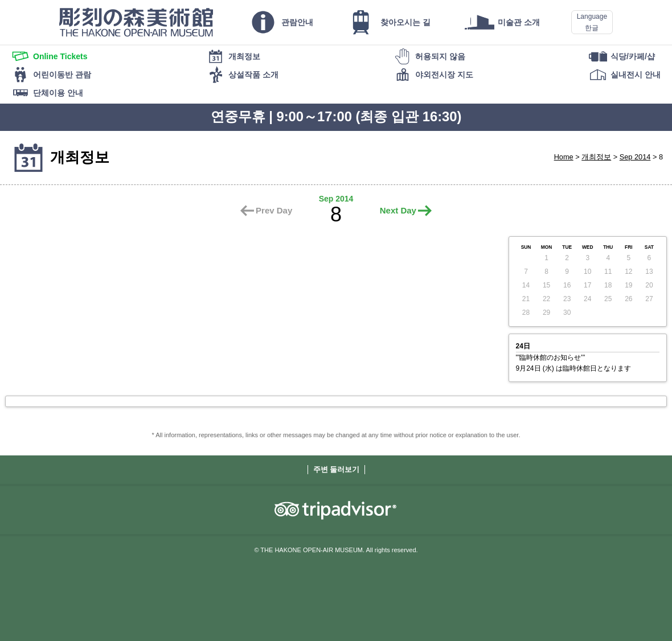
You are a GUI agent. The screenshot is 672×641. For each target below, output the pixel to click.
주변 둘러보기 (337, 469)
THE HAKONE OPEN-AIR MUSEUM (136, 22)
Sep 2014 (635, 157)
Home (564, 157)
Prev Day (274, 210)
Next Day (398, 210)
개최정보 (596, 157)
